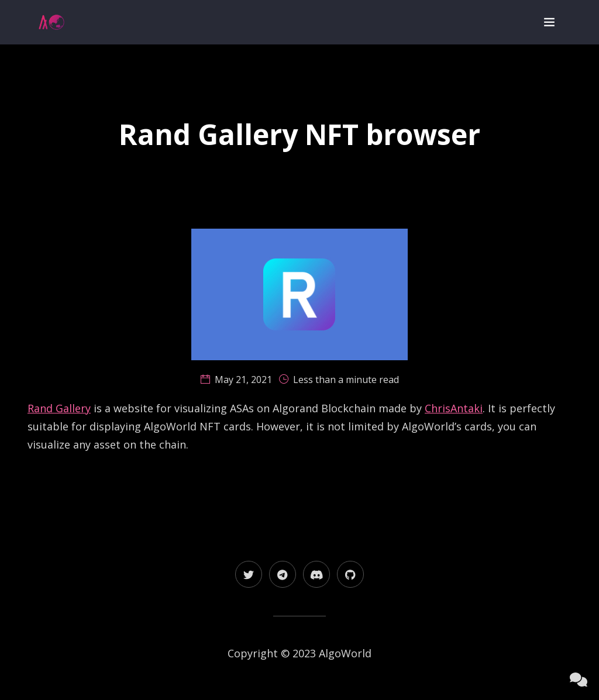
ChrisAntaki (454, 408)
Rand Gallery (59, 408)
